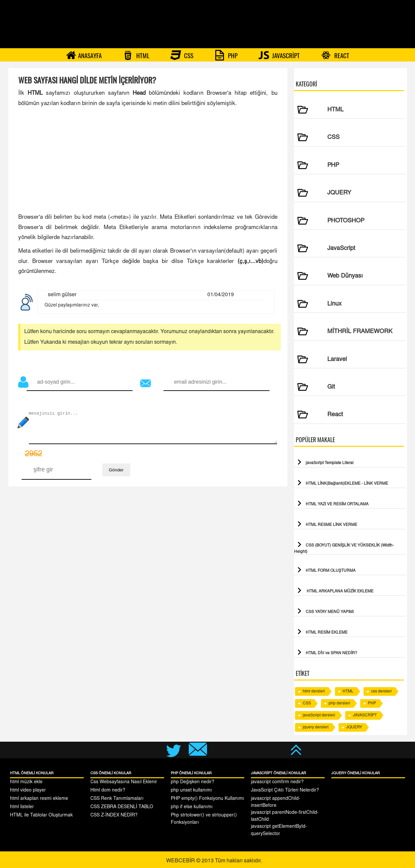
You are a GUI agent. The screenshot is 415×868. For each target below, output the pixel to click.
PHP (226, 55)
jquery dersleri (316, 727)
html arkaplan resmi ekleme (39, 799)
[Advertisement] (148, 161)
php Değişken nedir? (193, 782)
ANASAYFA (84, 55)
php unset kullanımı (191, 791)
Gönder (116, 470)
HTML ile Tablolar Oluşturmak (41, 815)
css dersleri (381, 691)
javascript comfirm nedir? (277, 782)
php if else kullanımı (192, 807)
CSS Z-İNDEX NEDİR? (114, 815)
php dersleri (339, 703)
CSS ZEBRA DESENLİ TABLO (122, 807)
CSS (182, 55)
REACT (335, 55)
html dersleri (314, 691)
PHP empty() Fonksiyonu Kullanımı (207, 799)
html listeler (22, 807)
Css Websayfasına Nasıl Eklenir (124, 782)
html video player (28, 791)
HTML (136, 55)
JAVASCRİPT (279, 55)
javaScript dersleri (319, 715)
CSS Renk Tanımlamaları (117, 799)
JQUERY (354, 727)
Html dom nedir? (108, 791)
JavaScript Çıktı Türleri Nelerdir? (285, 791)
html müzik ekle (26, 782)
